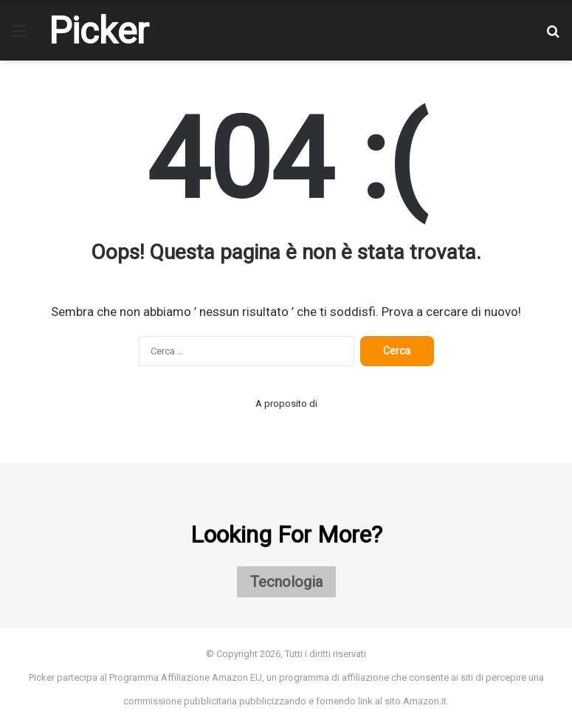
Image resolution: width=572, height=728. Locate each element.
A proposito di (286, 404)
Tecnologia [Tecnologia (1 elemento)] (286, 582)
